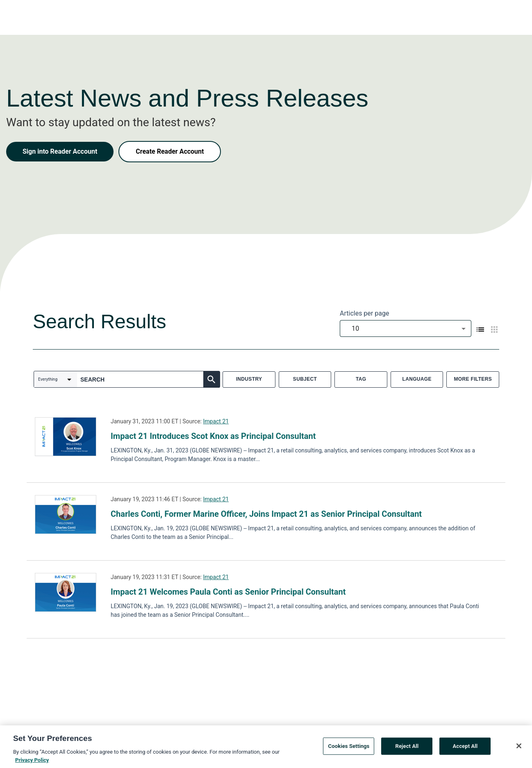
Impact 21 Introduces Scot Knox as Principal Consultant (213, 436)
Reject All (407, 749)
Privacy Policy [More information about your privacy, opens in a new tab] (32, 763)
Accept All (465, 749)
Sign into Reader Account (60, 151)
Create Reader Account (170, 151)
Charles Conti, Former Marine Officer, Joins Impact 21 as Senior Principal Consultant (266, 514)
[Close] (519, 749)
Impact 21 (216, 421)
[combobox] (406, 328)
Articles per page (364, 313)
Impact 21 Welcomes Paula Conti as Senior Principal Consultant (228, 592)
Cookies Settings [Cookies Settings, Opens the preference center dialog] (349, 749)
